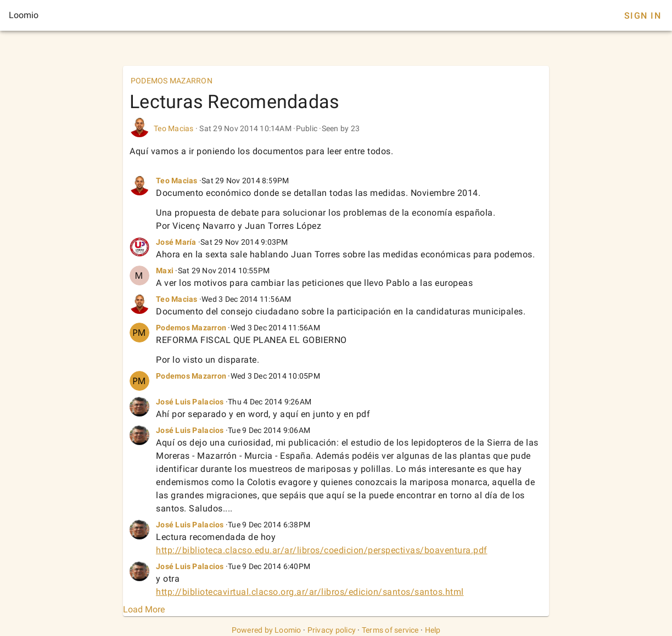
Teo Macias (174, 128)
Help (433, 630)
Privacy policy (332, 630)
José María (176, 242)
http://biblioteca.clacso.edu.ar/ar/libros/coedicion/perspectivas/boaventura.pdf (322, 550)
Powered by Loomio (267, 630)
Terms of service (390, 630)
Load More (144, 609)
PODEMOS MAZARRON (172, 81)
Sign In (643, 16)
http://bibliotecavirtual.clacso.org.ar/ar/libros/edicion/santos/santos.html (310, 592)
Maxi (165, 271)
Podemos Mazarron (191, 328)
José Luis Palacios (190, 402)
